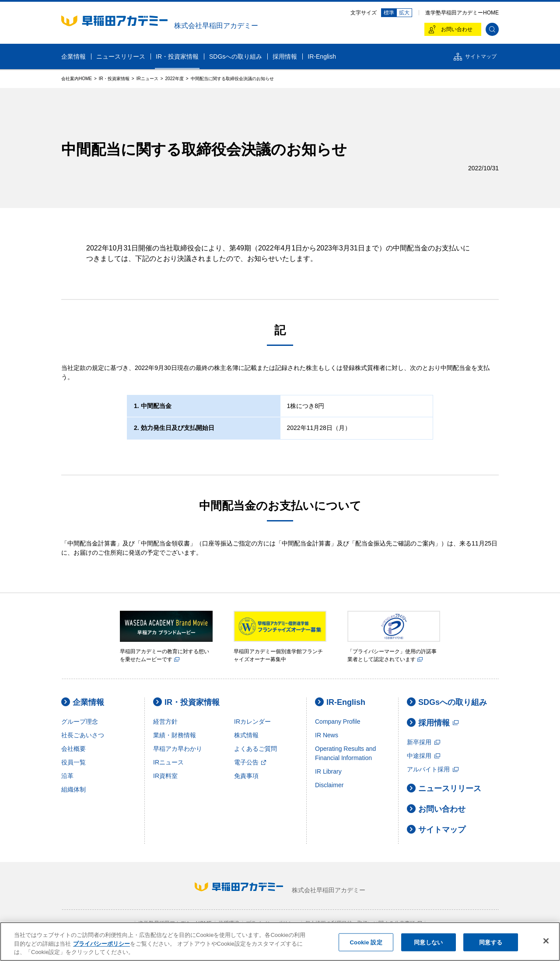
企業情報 (83, 702)
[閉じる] (546, 941)
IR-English (340, 702)
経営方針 (165, 722)
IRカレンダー (252, 722)
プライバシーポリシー (101, 944)
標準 (389, 13)
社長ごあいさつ (83, 735)
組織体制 (73, 789)
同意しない (428, 942)
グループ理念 (80, 722)
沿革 (67, 776)
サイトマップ (436, 829)
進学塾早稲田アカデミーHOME (462, 13)
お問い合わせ (436, 809)
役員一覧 (73, 762)
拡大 (404, 13)
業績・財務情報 (175, 735)
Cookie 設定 (366, 942)
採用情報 (433, 723)
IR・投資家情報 (186, 702)
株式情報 (246, 735)
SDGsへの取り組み (447, 702)
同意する (491, 942)
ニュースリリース (444, 788)
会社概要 (73, 749)
